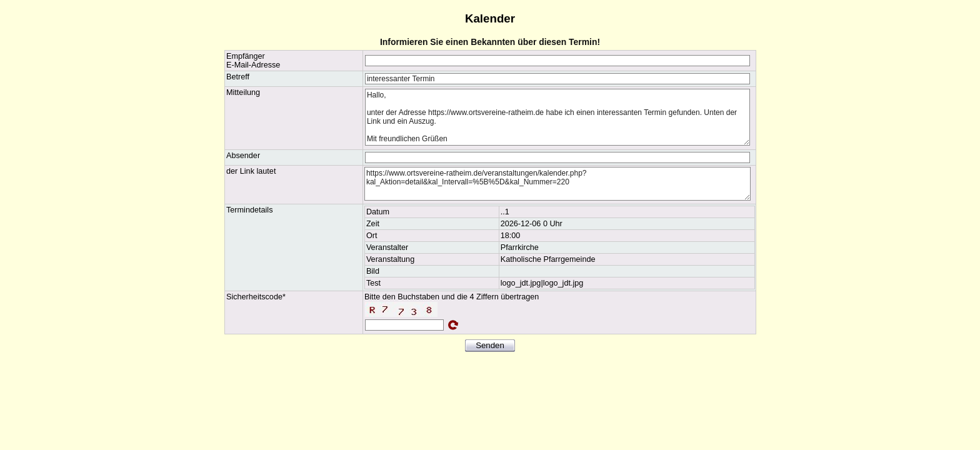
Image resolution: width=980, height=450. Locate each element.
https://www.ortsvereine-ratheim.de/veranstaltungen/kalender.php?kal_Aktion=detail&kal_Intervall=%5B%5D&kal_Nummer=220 (557, 184)
